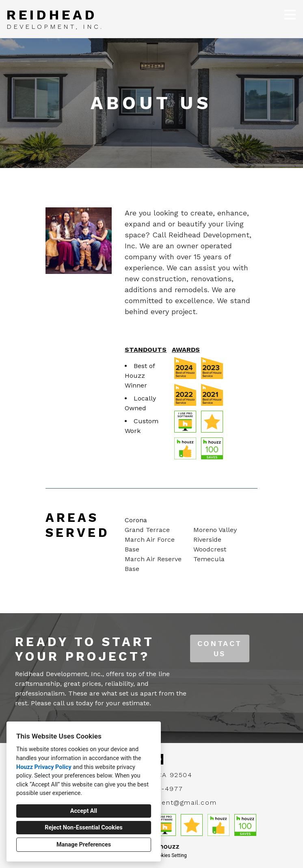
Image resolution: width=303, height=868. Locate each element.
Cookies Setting (170, 855)
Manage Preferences (84, 845)
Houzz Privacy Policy (44, 767)
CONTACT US (220, 648)
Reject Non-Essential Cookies (83, 828)
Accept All (84, 811)
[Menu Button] (290, 15)
